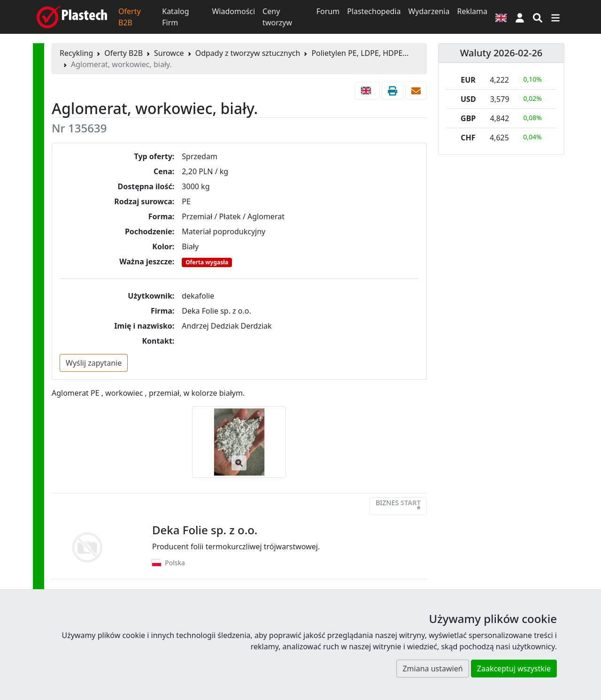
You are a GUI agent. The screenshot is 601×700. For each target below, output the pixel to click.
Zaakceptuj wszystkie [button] (514, 669)
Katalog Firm (175, 17)
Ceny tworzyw (277, 17)
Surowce (169, 53)
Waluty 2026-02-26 (501, 53)
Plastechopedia (374, 11)
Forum (328, 11)
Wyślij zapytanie (94, 363)
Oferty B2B (130, 17)
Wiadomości (233, 11)
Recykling (76, 53)
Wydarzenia (429, 11)
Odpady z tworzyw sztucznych (248, 53)
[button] (520, 17)
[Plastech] (72, 17)
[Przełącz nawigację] (555, 17)
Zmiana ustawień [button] (432, 669)
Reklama (472, 11)
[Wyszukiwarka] (538, 17)
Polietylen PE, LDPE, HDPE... (360, 53)
